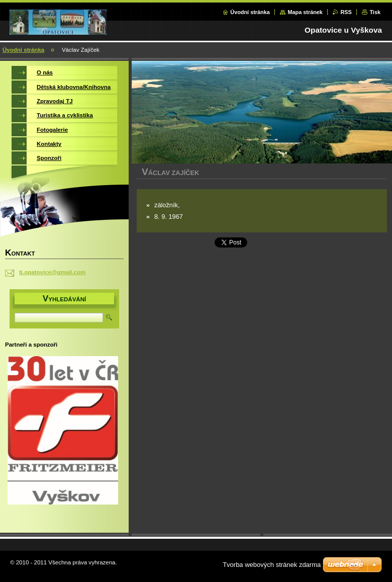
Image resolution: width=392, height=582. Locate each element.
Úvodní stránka (250, 12)
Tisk (375, 12)
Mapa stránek (305, 12)
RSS (346, 12)
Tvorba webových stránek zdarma (272, 565)
